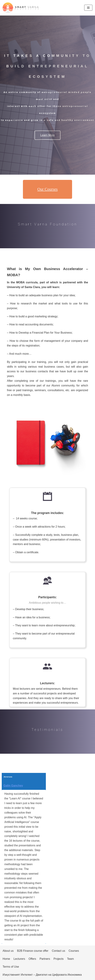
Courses (74, 951)
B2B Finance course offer (33, 951)
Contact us (58, 951)
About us (8, 951)
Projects (59, 959)
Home (6, 959)
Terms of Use (11, 967)
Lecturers (19, 959)
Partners (45, 959)
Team (70, 959)
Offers (32, 959)
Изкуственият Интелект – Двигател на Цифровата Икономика (42, 975)
